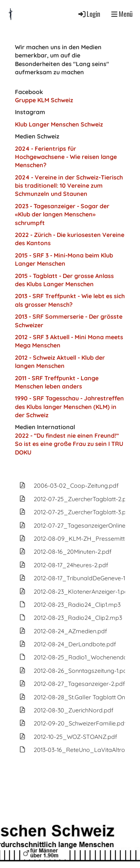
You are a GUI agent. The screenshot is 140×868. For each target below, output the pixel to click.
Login (89, 14)
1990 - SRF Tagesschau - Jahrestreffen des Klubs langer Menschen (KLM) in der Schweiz (69, 407)
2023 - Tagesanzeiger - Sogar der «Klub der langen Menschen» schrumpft (62, 214)
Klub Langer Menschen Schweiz (59, 124)
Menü (122, 14)
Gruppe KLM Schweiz (44, 100)
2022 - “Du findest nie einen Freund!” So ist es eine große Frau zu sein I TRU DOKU (69, 444)
